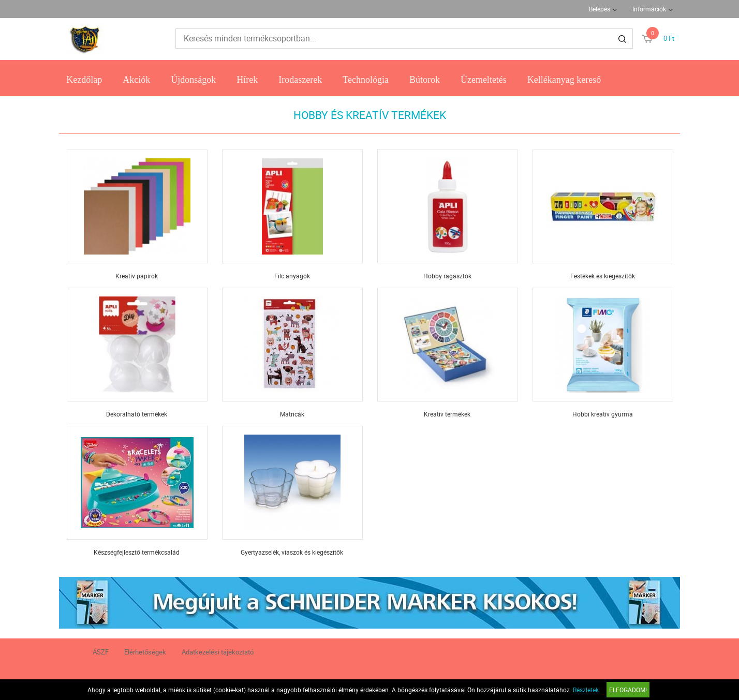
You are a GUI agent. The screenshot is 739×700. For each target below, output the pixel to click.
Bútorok (425, 80)
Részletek (586, 690)
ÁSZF (101, 652)
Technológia (366, 80)
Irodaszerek (300, 80)
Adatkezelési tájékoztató (218, 652)
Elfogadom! (628, 690)
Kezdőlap (84, 80)
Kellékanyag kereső (564, 80)
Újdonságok (193, 80)
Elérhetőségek (145, 652)
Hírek (247, 80)
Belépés (600, 9)
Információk (649, 9)
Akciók (136, 80)
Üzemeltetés (484, 80)
